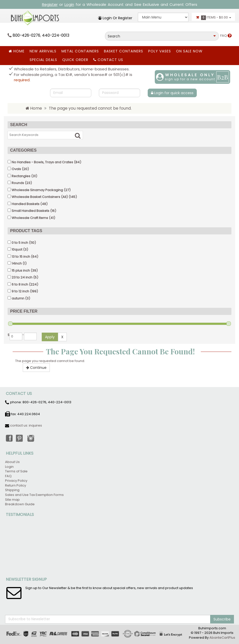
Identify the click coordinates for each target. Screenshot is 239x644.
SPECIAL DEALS (43, 60)
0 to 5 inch (20, 243)
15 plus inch (21, 270)
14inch (17, 263)
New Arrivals (43, 51)
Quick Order (75, 60)
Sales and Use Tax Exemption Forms (34, 495)
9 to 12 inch (20, 291)
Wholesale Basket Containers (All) (40, 197)
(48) (28, 204)
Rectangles (21, 176)
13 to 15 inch (21, 257)
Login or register (115, 18)
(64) (23, 257)
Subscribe (222, 619)
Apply (50, 337)
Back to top (230, 621)
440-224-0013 (56, 35)
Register (50, 4)
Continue (36, 368)
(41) (31, 218)
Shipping (12, 490)
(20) (18, 169)
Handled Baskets (26, 204)
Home (17, 51)
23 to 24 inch (22, 277)
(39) (23, 270)
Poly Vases (160, 51)
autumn (18, 298)
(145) (42, 197)
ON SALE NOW (189, 51)
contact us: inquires (26, 425)
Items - (213, 17)
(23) (20, 183)
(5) (23, 277)
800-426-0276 (26, 35)
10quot (17, 249)
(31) (22, 176)
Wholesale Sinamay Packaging (37, 190)
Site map (12, 500)
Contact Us (108, 60)
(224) (23, 284)
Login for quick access (172, 93)
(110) (22, 243)
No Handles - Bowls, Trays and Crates (42, 162)
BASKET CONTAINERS (124, 51)
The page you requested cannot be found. (90, 108)
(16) (32, 211)
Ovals (16, 169)
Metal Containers (80, 51)
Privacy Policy (16, 481)
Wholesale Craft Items (30, 218)
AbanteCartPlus (222, 638)
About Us (12, 462)
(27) (39, 190)
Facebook (9, 438)
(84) (44, 162)
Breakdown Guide (20, 504)
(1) (17, 263)
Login (69, 4)
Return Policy (16, 485)
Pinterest (20, 438)
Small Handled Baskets (30, 211)
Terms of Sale (16, 471)
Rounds (18, 183)
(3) (18, 249)
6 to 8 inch (20, 284)
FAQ (226, 36)
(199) (23, 291)
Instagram (31, 438)
